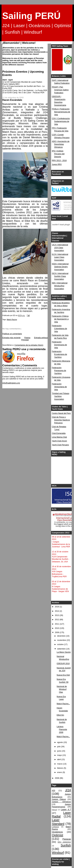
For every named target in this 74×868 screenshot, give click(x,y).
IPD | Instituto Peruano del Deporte (58, 154)
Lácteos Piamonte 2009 (62, 729)
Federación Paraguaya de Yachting (59, 371)
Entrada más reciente (11, 338)
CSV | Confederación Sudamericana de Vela (61, 121)
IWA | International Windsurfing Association (60, 286)
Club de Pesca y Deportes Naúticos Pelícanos (61, 420)
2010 (57, 628)
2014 (57, 611)
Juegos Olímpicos (61, 802)
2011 (57, 624)
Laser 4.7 (66, 809)
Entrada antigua (41, 338)
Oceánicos (57, 832)
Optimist (57, 835)
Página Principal (26, 339)
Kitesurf (54, 810)
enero (60, 772)
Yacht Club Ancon (59, 441)
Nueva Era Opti (63, 675)
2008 (57, 778)
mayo (60, 755)
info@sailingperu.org (11, 383)
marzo (60, 764)
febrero (60, 768)
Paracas (67, 839)
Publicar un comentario (12, 334)
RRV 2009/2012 (64, 842)
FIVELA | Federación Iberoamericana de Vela (61, 112)
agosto (60, 742)
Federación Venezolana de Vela (59, 387)
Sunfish (66, 845)
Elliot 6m (60, 715)
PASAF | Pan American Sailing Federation (60, 90)
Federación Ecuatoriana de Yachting (59, 354)
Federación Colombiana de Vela (59, 329)
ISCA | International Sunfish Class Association (60, 276)
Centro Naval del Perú (61, 413)
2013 (57, 615)
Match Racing (12, 319)
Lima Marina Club (59, 437)
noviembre (62, 640)
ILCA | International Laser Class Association (60, 257)
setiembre (62, 649)
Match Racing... (63, 704)
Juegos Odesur (59, 799)
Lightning (55, 827)
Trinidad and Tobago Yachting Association (61, 396)
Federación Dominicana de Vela (59, 345)
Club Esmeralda (59, 433)
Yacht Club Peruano (60, 445)
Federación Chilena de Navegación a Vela (60, 319)
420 (53, 791)
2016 (57, 607)
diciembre (62, 636)
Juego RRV (57, 164)
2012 (57, 620)
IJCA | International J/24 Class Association (60, 248)
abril (59, 759)
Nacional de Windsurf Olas (62, 689)
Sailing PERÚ (31, 16)
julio (59, 747)
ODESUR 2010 (63, 664)
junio (59, 751)
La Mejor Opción (64, 652)
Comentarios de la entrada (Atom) (29, 345)
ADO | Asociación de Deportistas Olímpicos (61, 144)
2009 (57, 632)
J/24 (68, 790)
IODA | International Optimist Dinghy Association (60, 267)
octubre (61, 644)
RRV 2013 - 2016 (59, 161)
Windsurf (58, 853)
